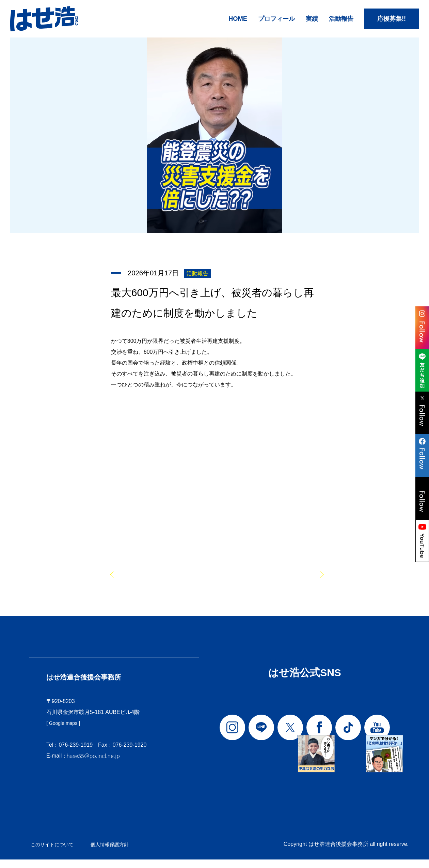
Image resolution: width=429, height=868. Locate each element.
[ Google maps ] (66, 733)
